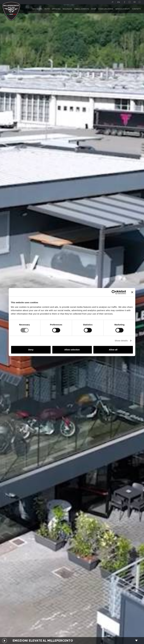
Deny (31, 350)
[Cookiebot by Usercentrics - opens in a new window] (114, 292)
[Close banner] (132, 292)
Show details (121, 341)
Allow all (113, 350)
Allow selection (72, 350)
